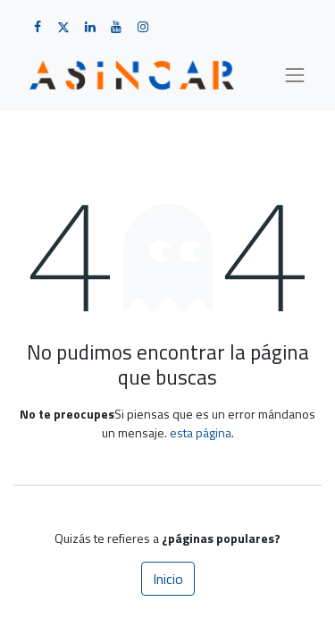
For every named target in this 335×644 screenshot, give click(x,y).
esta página (201, 432)
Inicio (168, 579)
